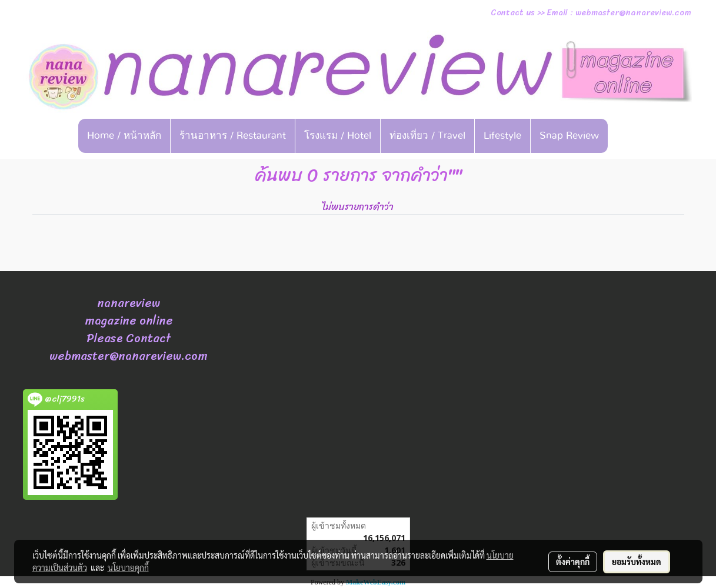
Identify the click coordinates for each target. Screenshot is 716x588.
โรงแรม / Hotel (338, 136)
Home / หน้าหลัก (124, 136)
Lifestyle (502, 136)
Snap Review (569, 136)
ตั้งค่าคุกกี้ (573, 562)
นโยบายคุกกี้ (128, 567)
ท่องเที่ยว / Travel (427, 136)
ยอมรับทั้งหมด (637, 562)
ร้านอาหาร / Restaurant (233, 136)
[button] (626, 136)
